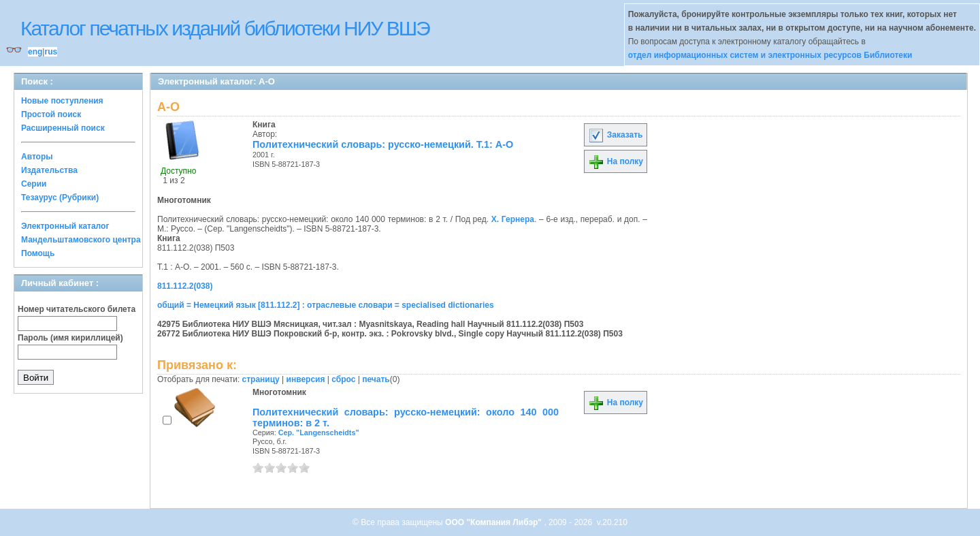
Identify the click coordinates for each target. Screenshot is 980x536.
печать (376, 379)
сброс (343, 379)
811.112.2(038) (185, 286)
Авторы (37, 157)
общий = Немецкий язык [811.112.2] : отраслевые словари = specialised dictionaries (326, 305)
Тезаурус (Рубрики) (60, 198)
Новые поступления (62, 101)
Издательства (49, 170)
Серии (34, 184)
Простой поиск (51, 114)
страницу (261, 379)
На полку (616, 161)
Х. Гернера (513, 219)
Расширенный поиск (63, 128)
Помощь (38, 253)
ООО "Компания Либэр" (494, 522)
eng (35, 52)
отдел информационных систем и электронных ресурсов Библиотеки (770, 55)
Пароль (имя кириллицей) (70, 338)
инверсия (306, 379)
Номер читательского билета (77, 309)
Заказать (615, 135)
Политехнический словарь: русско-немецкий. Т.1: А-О (383, 144)
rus (51, 52)
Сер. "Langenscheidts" (319, 432)
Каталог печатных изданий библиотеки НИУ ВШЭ (225, 28)
